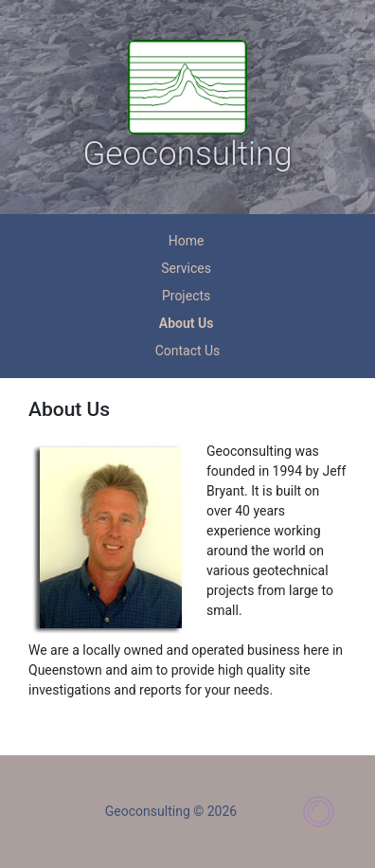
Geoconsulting (187, 154)
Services (186, 268)
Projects (186, 296)
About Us (187, 323)
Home (187, 241)
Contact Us (188, 351)
